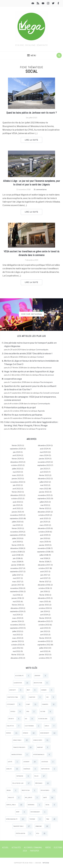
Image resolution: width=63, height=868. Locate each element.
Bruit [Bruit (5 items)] (32, 690)
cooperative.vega (13, 379)
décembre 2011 (17, 658)
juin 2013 (44, 631)
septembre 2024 (17, 449)
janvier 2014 (17, 621)
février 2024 (17, 459)
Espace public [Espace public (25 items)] (21, 740)
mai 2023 (17, 472)
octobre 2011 (44, 658)
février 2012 (16, 655)
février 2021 (44, 508)
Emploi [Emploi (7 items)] (50, 726)
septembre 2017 (17, 572)
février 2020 (17, 528)
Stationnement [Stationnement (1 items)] (39, 812)
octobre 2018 (16, 552)
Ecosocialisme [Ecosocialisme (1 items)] (46, 719)
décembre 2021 (17, 495)
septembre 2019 (16, 535)
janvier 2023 (17, 479)
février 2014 (44, 618)
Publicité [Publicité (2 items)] (15, 798)
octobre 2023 (17, 465)
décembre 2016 (44, 585)
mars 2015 (44, 602)
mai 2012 (16, 651)
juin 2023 (44, 469)
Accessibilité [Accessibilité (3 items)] (23, 676)
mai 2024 (44, 452)
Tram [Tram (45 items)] (52, 819)
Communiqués (42, 350)
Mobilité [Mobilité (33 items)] (13, 769)
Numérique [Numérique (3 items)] (31, 769)
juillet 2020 (16, 522)
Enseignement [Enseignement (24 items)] (49, 733)
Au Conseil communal (49, 393)
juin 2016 (44, 592)
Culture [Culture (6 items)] (46, 712)
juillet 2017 (17, 575)
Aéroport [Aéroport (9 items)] (41, 676)
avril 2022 (17, 489)
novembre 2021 (44, 495)
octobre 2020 (44, 515)
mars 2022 (44, 489)
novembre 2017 (17, 568)
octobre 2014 (44, 608)
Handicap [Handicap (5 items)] (44, 747)
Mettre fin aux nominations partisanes (23, 415)
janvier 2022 (44, 492)
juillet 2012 (44, 648)
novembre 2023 (44, 462)
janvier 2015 (44, 605)
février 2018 (44, 562)
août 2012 (16, 648)
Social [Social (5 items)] (51, 805)
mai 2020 (17, 525)
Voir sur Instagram (32, 314)
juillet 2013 (17, 631)
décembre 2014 (17, 608)
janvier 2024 (44, 459)
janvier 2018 (16, 565)
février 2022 (17, 492)
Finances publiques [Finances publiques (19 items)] (23, 747)
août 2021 (17, 502)
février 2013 (44, 638)
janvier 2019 (44, 545)
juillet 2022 (44, 482)
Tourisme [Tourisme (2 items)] (36, 819)
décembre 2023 (17, 462)
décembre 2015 (44, 598)
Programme (46, 418)
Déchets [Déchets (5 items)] (15, 719)
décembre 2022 (44, 479)
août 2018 (16, 555)
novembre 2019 (17, 532)
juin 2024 (17, 452)
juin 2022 (17, 485)
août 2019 (44, 535)
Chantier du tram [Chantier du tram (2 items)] (16, 697)
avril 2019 (17, 542)
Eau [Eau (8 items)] (30, 719)
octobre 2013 (44, 625)
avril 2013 (44, 635)
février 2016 (44, 595)
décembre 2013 (44, 621)
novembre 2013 (16, 625)
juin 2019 (44, 538)
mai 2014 (17, 615)
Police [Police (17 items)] (40, 776)
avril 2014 (44, 615)
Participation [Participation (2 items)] (49, 769)
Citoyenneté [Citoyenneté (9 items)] (14, 704)
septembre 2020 (16, 518)
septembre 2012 (44, 645)
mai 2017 (17, 578)
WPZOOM (46, 863)
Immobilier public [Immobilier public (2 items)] (20, 755)
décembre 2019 (44, 528)
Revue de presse (44, 368)
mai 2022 (44, 485)
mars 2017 (17, 582)
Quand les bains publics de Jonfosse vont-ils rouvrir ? (32, 113)
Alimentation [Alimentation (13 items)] (22, 683)
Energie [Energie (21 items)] (13, 733)
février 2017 (44, 582)
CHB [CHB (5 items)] (51, 697)
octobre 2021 (17, 499)
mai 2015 (17, 602)
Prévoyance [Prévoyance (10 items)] (43, 783)
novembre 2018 (44, 548)
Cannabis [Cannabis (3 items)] (47, 690)
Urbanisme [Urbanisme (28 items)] (43, 826)
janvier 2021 (17, 512)
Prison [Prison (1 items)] (12, 790)
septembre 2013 (17, 628)
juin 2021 (17, 505)
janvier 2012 (44, 655)
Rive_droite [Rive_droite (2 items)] (32, 798)
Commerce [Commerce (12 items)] (49, 704)
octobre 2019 (44, 532)
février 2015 (17, 605)
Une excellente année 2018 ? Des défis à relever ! (28, 354)
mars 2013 (17, 638)
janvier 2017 (16, 585)
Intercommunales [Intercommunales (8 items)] (42, 755)
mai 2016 (17, 595)
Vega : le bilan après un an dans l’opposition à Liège (29, 372)
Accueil (5, 847)
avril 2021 (17, 508)
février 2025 (17, 445)
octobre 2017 (44, 568)
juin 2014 (44, 611)
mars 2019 (44, 542)
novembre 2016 (17, 588)
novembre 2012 (44, 641)
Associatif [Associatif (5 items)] (16, 690)
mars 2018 (16, 562)
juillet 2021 (44, 502)
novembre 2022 (17, 482)
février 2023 (44, 475)
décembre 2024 (44, 445)
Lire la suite (32, 140)
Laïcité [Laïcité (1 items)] (14, 762)
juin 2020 (44, 522)
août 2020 (44, 518)
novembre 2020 (17, 515)
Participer (35, 851)
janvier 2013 (17, 641)
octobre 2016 (44, 588)
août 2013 (44, 628)
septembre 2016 (17, 592)
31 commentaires (40, 190)
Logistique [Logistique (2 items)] (48, 762)
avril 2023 (44, 472)
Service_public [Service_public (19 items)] (15, 805)
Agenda (41, 411)
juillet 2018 (44, 555)
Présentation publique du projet (20, 408)
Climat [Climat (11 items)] (32, 704)
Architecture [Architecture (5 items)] (42, 683)
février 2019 (16, 545)
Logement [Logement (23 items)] (30, 762)
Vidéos (48, 847)
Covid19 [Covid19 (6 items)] (16, 712)
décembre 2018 (17, 548)
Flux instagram (46, 382)
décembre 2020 (44, 512)
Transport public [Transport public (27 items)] (22, 826)
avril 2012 (44, 651)
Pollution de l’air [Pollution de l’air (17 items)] (22, 783)
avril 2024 (17, 455)
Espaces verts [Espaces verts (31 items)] (42, 740)
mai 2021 (44, 505)
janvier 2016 (17, 598)
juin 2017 (44, 575)
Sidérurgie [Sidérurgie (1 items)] (35, 805)
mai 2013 (17, 635)
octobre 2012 (17, 645)
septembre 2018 (44, 552)
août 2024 (44, 449)
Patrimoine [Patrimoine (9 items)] (24, 776)
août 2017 (44, 572)
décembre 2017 (44, 565)
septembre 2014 (17, 611)
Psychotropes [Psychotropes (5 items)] (49, 790)
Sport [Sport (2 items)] (21, 812)
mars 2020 (44, 525)
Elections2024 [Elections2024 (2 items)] (33, 726)
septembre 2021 (44, 499)
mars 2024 (44, 455)
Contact (40, 357)
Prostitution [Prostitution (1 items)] (29, 790)
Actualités (16, 847)
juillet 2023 (17, 469)
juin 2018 (17, 558)
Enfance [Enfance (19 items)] (30, 733)
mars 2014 (17, 618)
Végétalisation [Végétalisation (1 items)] (24, 833)
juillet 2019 (16, 538)
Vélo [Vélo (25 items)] (42, 833)
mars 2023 (17, 475)
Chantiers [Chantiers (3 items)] (36, 697)
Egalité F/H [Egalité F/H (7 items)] (14, 726)
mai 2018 (44, 558)
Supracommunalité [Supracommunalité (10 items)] (16, 819)
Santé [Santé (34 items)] (49, 798)
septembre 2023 (44, 465)
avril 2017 (44, 578)
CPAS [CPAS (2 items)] (31, 712)
